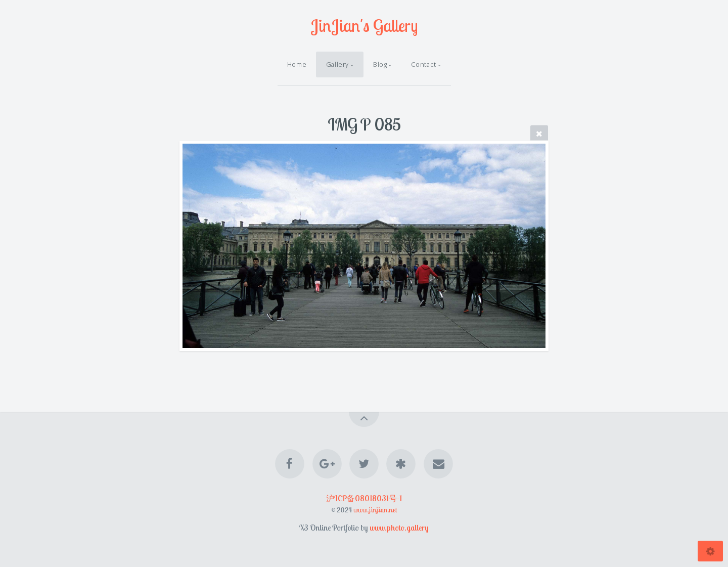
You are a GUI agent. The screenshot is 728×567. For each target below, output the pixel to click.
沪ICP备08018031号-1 (364, 498)
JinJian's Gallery (364, 26)
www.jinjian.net (375, 510)
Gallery (337, 64)
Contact (423, 64)
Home (297, 64)
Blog (380, 64)
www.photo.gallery (399, 528)
